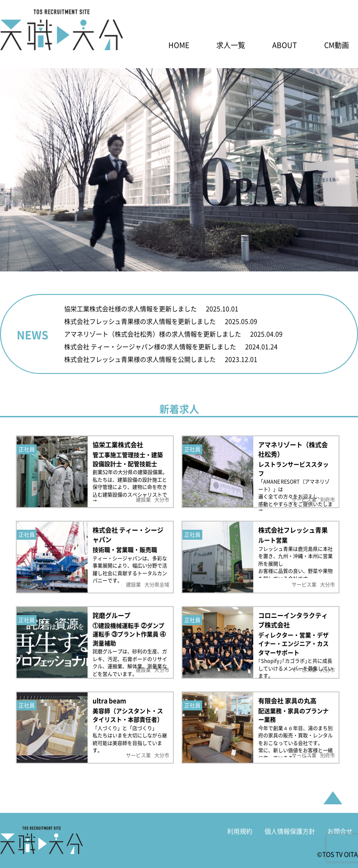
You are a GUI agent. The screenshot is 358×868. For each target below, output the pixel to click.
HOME (179, 47)
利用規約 (240, 836)
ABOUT (285, 47)
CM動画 (337, 47)
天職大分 (41, 846)
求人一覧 (231, 47)
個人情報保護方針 (290, 836)
